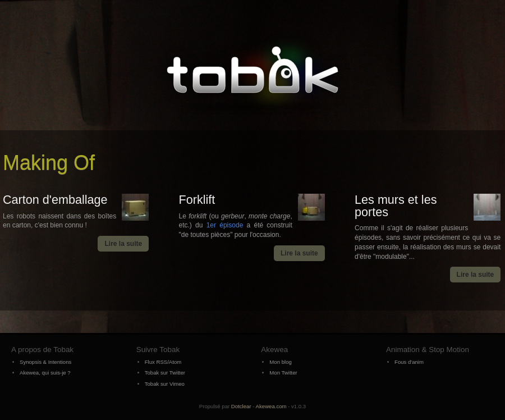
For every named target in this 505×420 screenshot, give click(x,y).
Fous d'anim (409, 362)
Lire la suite (123, 244)
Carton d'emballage (55, 200)
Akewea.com (271, 406)
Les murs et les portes (396, 206)
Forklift (197, 200)
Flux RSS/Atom (163, 362)
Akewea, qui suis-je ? (45, 373)
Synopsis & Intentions (45, 362)
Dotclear (241, 406)
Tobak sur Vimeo (165, 384)
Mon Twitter (283, 373)
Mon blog (280, 362)
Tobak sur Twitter (165, 373)
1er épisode (225, 225)
